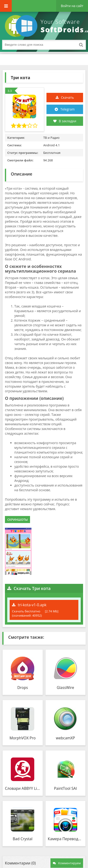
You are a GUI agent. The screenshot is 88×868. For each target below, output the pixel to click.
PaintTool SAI (65, 788)
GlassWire (65, 688)
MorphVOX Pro (23, 738)
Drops (23, 688)
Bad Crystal (23, 839)
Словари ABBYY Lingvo (23, 788)
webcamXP (65, 738)
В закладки (65, 121)
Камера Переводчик (66, 839)
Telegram (67, 109)
